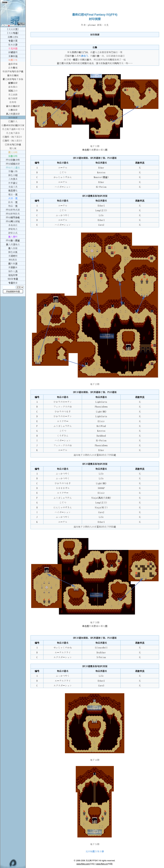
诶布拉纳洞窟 (13, 106)
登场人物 (13, 171)
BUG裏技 (13, 259)
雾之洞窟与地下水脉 (13, 79)
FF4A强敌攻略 (13, 160)
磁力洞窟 (13, 98)
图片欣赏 (13, 263)
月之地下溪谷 (13, 133)
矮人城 (13, 148)
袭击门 (84, 56)
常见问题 (13, 48)
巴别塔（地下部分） (13, 137)
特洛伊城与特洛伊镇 (13, 71)
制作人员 (13, 271)
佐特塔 (13, 102)
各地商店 (13, 225)
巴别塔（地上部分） (13, 140)
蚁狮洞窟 (13, 83)
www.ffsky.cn (102, 864)
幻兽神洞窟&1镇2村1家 (13, 125)
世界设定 (13, 183)
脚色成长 (13, 252)
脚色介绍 (13, 175)
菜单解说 (13, 56)
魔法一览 (13, 194)
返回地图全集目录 (95, 851)
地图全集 (13, 60)
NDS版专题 (13, 279)
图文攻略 (13, 152)
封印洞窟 (13, 117)
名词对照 (13, 256)
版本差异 (13, 45)
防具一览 (13, 202)
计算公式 (13, 233)
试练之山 (13, 90)
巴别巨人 (13, 121)
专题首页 (13, 41)
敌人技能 (13, 248)
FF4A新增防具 (13, 214)
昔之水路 (13, 94)
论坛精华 (13, 275)
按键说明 (13, 52)
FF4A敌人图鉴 (13, 240)
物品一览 (13, 206)
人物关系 (13, 179)
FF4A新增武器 (13, 210)
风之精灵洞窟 (13, 114)
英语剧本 (13, 267)
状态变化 (13, 190)
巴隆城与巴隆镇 (13, 144)
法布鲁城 (13, 68)
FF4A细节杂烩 (13, 217)
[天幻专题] (13, 33)
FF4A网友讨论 (13, 221)
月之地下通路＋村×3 (13, 129)
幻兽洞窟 (13, 110)
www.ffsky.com (83, 864)
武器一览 (13, 198)
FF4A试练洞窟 (13, 164)
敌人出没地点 (13, 244)
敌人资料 (13, 237)
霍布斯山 (13, 87)
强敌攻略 (13, 156)
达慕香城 (13, 64)
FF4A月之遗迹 (13, 167)
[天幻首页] (13, 29)
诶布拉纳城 (13, 75)
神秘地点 (13, 229)
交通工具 (13, 187)
